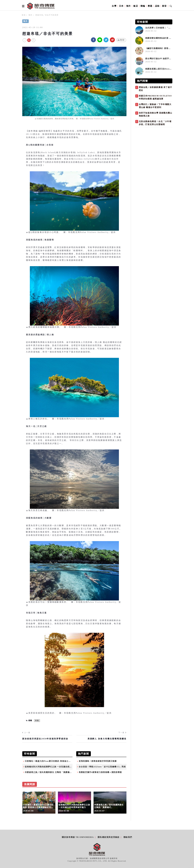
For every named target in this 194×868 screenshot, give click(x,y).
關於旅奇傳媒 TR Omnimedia (78, 837)
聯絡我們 (128, 837)
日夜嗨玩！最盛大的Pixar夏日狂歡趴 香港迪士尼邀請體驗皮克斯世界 (57, 761)
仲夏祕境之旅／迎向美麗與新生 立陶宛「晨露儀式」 (49, 772)
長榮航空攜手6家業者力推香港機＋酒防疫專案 (100, 772)
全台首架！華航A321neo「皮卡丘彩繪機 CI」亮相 (102, 767)
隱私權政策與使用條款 (109, 837)
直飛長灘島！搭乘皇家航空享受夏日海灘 (98, 761)
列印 (121, 40)
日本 (121, 6)
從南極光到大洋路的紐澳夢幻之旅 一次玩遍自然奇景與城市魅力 (55, 767)
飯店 (136, 6)
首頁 (24, 15)
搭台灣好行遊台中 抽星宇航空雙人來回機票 (166, 59)
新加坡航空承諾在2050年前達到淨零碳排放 (45, 739)
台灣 (114, 6)
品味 (157, 6)
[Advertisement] (154, 146)
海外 (128, 6)
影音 (164, 6)
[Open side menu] (23, 6)
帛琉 (37, 721)
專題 (150, 6)
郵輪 (143, 6)
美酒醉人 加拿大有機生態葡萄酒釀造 (107, 739)
